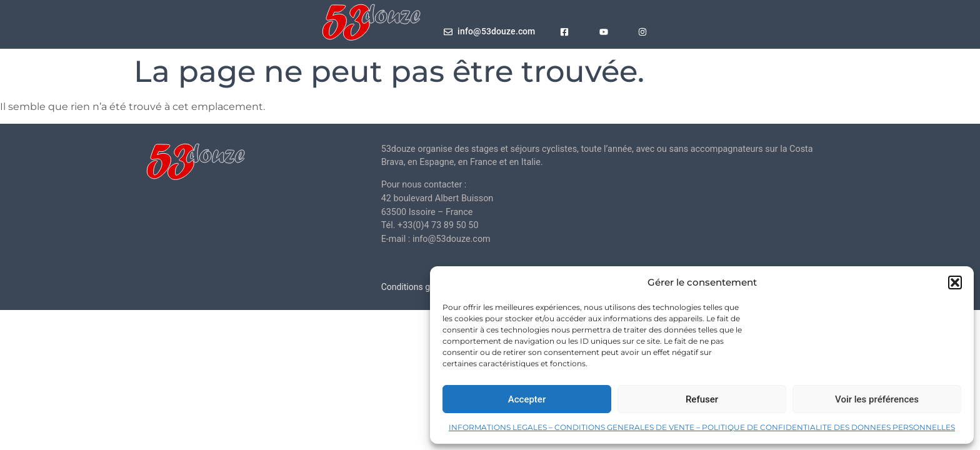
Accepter (527, 399)
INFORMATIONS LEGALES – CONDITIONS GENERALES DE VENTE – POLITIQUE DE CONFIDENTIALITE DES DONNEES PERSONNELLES (702, 427)
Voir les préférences (877, 399)
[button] (955, 282)
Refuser (702, 399)
